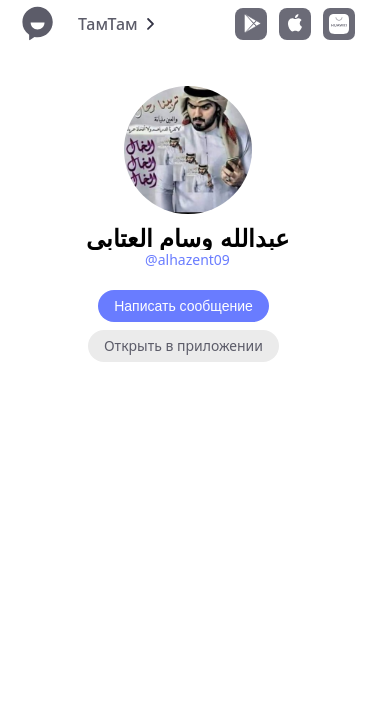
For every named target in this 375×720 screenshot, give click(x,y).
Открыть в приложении (183, 345)
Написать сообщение (183, 306)
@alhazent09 (187, 259)
